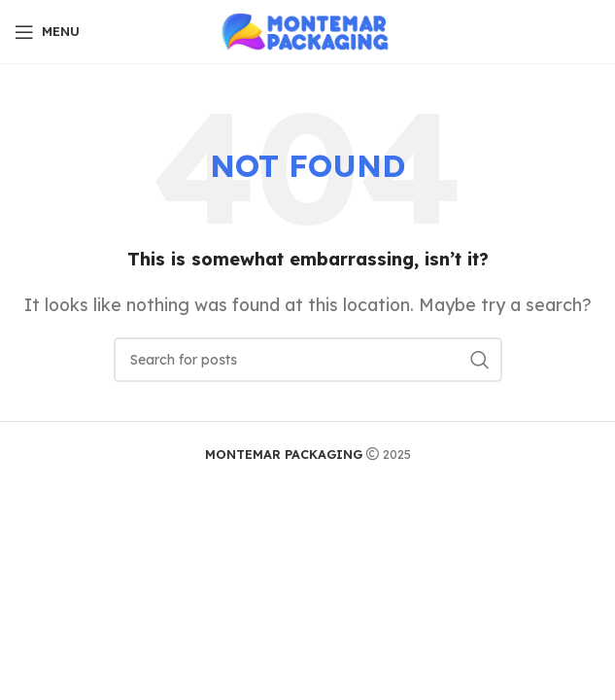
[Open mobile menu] (47, 32)
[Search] (308, 360)
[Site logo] (307, 30)
